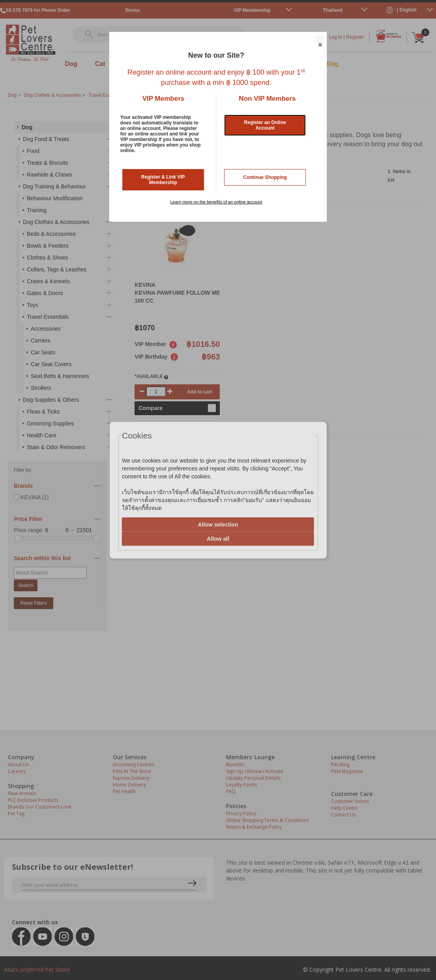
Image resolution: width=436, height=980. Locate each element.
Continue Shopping (265, 177)
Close (320, 40)
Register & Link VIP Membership (163, 180)
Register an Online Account (265, 125)
